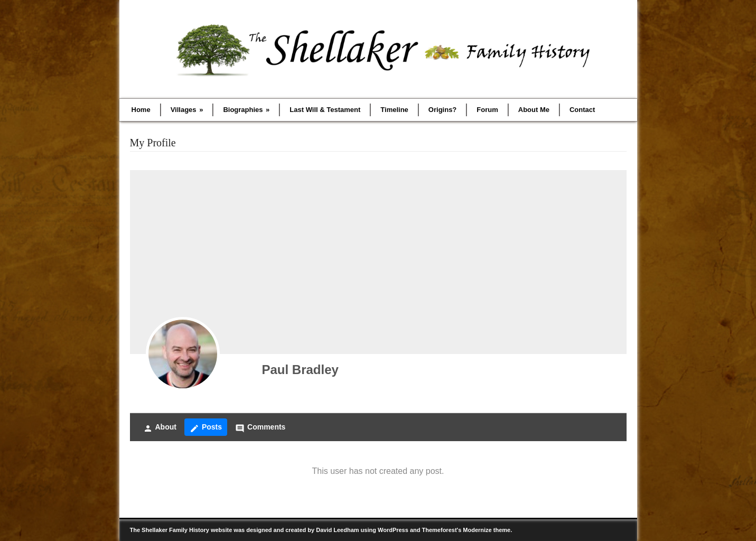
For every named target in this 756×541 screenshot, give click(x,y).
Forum (487, 110)
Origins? (442, 110)
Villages (187, 110)
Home (141, 110)
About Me (534, 110)
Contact (582, 110)
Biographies (246, 110)
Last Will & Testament (325, 110)
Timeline (394, 110)
